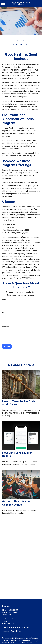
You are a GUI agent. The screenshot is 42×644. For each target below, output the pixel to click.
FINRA (24, 643)
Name (4, 299)
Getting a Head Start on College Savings (17, 503)
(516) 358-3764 (12, 610)
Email (4, 313)
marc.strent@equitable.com (12, 631)
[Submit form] (7, 346)
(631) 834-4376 (13, 612)
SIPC (29, 643)
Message (5, 326)
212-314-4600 (10, 643)
